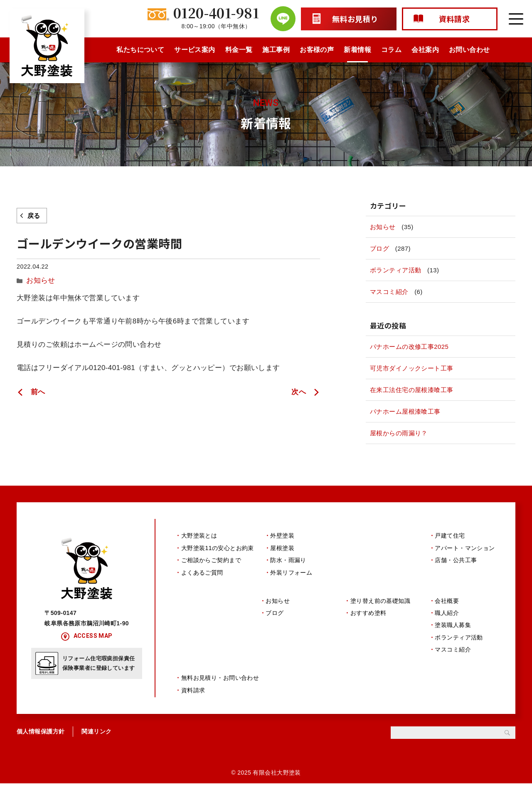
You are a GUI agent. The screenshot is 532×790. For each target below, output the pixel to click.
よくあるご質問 (202, 573)
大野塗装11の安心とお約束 (218, 548)
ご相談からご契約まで (211, 560)
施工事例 (276, 50)
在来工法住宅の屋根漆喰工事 (412, 390)
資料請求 (193, 697)
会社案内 (425, 50)
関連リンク (96, 738)
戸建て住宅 (450, 536)
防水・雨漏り (288, 560)
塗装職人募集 (453, 628)
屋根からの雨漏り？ (399, 433)
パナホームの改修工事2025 (409, 347)
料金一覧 (239, 50)
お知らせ (38, 279)
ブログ (379, 248)
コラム (391, 50)
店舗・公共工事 (456, 560)
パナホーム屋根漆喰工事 (405, 411)
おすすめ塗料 (368, 616)
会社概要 (447, 604)
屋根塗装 (282, 548)
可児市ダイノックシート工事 (412, 368)
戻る (34, 216)
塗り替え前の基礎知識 (380, 604)
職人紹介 (447, 616)
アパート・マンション (465, 548)
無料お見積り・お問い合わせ (220, 684)
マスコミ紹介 (389, 292)
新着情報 (357, 50)
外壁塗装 (282, 536)
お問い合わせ (469, 50)
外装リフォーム (291, 573)
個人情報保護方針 (41, 738)
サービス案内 (195, 50)
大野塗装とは (199, 536)
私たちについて (140, 50)
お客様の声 (317, 50)
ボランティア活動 (395, 270)
